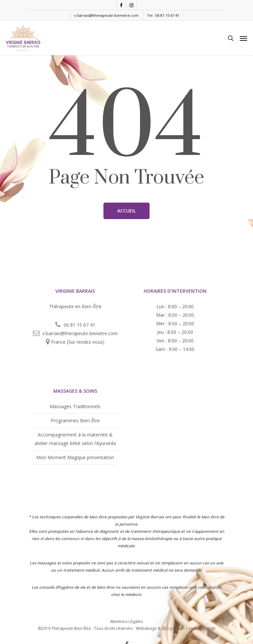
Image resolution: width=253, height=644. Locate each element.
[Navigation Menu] (243, 38)
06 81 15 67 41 (79, 325)
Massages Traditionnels (75, 406)
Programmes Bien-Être (75, 421)
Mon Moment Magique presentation (75, 457)
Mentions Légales (126, 621)
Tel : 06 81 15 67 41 (163, 15)
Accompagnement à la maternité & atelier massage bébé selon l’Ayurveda (75, 439)
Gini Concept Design (197, 628)
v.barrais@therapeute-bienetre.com (106, 15)
